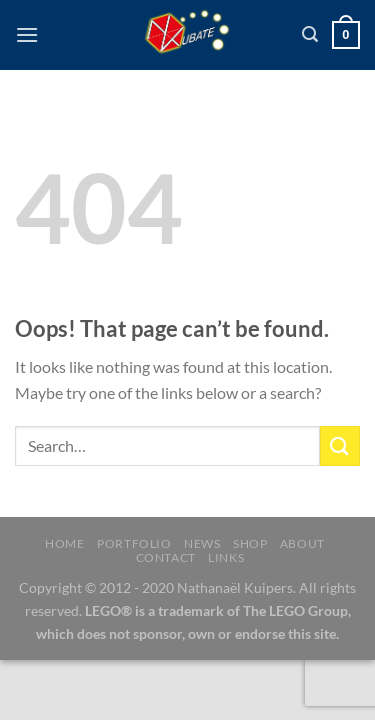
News (202, 543)
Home (64, 543)
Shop (250, 543)
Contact (166, 557)
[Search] (310, 34)
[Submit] (340, 445)
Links (226, 557)
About (302, 543)
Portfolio (134, 543)
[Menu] (27, 34)
